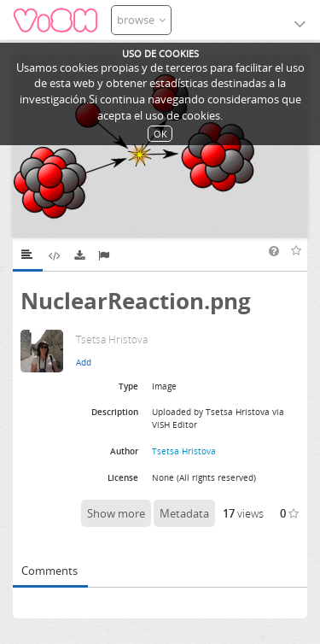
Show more (116, 513)
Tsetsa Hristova (184, 451)
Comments (49, 571)
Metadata (184, 513)
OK (160, 134)
